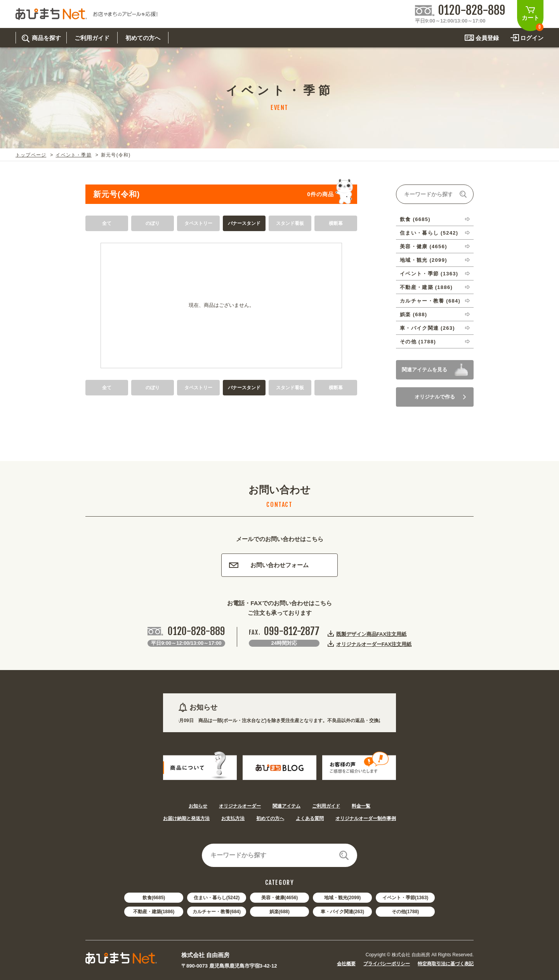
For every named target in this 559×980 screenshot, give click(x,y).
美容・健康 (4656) (424, 246)
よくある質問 (310, 818)
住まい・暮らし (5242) (429, 233)
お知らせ (198, 806)
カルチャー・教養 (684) (430, 301)
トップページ (31, 155)
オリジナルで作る (440, 397)
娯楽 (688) (413, 314)
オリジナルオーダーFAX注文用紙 (374, 644)
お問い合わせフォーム (269, 565)
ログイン (532, 38)
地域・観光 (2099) (424, 260)
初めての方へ (270, 818)
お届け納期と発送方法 (186, 818)
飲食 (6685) (415, 219)
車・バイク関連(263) (342, 912)
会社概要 (346, 964)
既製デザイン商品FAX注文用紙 (371, 634)
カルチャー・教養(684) (217, 912)
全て (107, 223)
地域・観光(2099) (343, 898)
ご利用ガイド (326, 806)
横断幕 (336, 223)
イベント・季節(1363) (405, 898)
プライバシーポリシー (387, 964)
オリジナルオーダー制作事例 (366, 818)
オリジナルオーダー (240, 806)
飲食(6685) (154, 898)
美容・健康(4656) (280, 898)
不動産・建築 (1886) (426, 287)
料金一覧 (361, 806)
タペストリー (198, 223)
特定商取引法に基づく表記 (446, 964)
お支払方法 (233, 818)
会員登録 (487, 38)
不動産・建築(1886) (154, 912)
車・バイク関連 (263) (427, 328)
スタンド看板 (290, 223)
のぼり (153, 223)
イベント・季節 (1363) (429, 274)
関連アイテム (286, 806)
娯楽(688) (279, 912)
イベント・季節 (73, 155)
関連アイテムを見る (424, 370)
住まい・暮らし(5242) (217, 898)
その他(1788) (405, 912)
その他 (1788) (418, 342)
